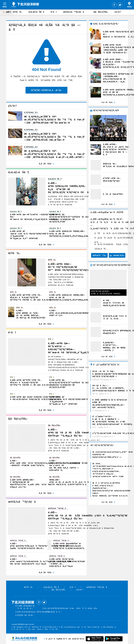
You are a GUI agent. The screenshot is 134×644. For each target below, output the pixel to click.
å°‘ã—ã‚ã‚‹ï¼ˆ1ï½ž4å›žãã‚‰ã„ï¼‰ (111, 243)
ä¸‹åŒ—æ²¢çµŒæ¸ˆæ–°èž (25, 5)
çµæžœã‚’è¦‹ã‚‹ (117, 255)
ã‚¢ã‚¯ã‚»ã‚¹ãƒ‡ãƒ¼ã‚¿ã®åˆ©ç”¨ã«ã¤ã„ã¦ (36, 612)
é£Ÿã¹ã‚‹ (18, 12)
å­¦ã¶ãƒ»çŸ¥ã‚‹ (101, 12)
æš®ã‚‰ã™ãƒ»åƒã (75, 12)
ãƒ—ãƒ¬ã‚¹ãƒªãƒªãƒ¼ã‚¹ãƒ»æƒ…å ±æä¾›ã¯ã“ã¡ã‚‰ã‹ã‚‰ (71, 608)
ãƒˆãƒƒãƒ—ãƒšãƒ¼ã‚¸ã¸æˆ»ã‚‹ (46, 90)
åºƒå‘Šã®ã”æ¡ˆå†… (26, 615)
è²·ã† (54, 12)
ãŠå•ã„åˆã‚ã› (53, 612)
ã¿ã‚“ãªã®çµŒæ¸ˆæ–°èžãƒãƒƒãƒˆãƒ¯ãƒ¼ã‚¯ (24, 639)
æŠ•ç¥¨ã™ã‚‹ (99, 255)
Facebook (114, 5)
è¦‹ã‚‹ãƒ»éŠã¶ (36, 12)
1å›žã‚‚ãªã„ (101, 249)
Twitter (120, 5)
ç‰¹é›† (118, 12)
